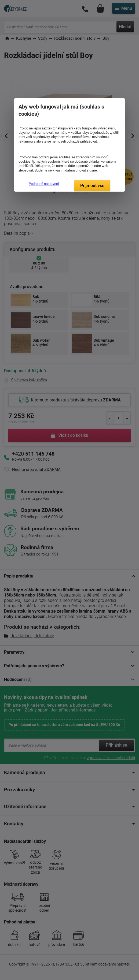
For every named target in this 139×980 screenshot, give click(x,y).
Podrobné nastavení (44, 184)
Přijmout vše (92, 186)
